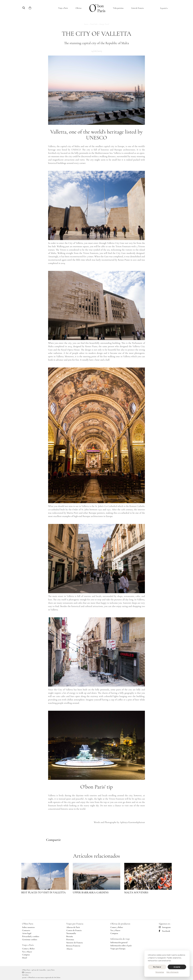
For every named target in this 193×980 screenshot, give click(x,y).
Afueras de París (73, 927)
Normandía (71, 933)
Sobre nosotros (28, 927)
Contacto (26, 930)
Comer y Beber (28, 949)
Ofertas (79, 8)
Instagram (165, 927)
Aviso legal (27, 933)
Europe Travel (104, 24)
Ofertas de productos (120, 924)
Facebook (164, 931)
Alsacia (69, 949)
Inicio (86, 24)
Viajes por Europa (118, 949)
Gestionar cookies (30, 939)
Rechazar (157, 967)
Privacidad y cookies (31, 936)
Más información (172, 972)
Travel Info (94, 24)
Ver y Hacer (27, 952)
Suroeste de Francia (75, 943)
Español (164, 8)
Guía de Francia (137, 8)
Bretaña (70, 936)
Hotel (25, 958)
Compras (26, 955)
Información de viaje (120, 939)
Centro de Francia (74, 930)
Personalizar (160, 972)
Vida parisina (118, 8)
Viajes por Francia (75, 924)
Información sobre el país (121, 946)
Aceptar (177, 967)
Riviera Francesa (73, 946)
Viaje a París (63, 8)
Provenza (70, 939)
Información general (119, 942)
